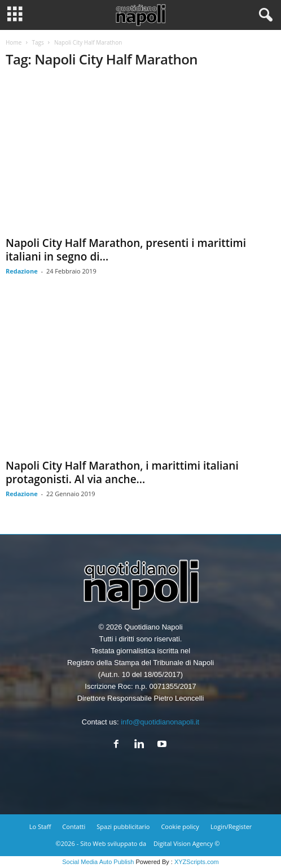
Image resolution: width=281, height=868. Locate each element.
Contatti (74, 826)
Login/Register (231, 826)
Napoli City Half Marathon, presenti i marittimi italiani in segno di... (126, 250)
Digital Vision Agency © (186, 843)
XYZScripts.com (197, 862)
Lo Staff (40, 826)
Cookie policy (180, 826)
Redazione (22, 271)
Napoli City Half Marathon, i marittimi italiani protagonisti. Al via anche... (122, 472)
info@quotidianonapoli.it (160, 722)
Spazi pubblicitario (123, 826)
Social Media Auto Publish (98, 862)
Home (14, 42)
